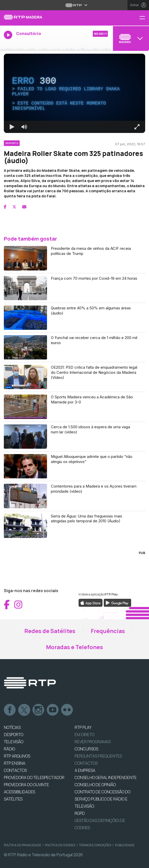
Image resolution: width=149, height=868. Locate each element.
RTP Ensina (15, 763)
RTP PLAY (83, 727)
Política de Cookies (60, 845)
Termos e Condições (95, 845)
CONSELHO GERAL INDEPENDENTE (106, 777)
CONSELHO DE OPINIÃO (95, 785)
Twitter (24, 710)
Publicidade (125, 845)
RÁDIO (9, 749)
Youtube (53, 710)
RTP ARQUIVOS (17, 756)
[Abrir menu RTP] (74, 5)
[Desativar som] (24, 127)
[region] (74, 93)
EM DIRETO (84, 735)
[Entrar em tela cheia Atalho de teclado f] (137, 127)
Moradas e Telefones (74, 647)
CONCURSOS (86, 749)
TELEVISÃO (14, 742)
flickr (67, 710)
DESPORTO (14, 735)
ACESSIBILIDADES (19, 792)
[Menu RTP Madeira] (144, 18)
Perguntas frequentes (98, 756)
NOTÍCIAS (12, 727)
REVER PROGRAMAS (93, 742)
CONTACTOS (15, 770)
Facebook (10, 710)
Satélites (13, 799)
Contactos (86, 763)
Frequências (108, 631)
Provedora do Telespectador (34, 777)
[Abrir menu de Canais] (130, 38)
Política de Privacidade (22, 845)
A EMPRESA (85, 770)
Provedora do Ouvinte (26, 785)
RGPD (80, 813)
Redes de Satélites (50, 631)
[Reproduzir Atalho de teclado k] (12, 127)
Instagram (39, 710)
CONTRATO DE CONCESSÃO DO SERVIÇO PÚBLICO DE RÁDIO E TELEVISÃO (102, 799)
